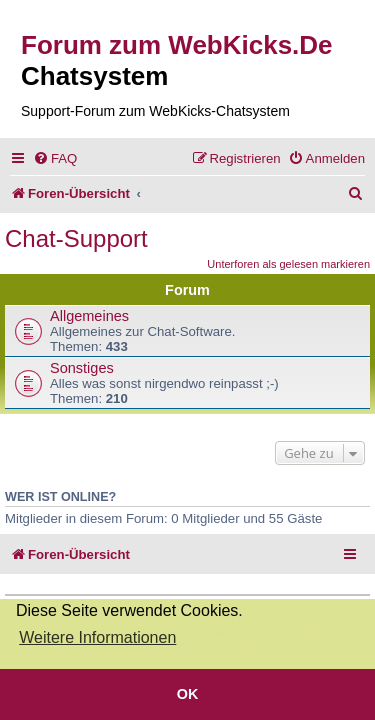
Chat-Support (76, 238)
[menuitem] (55, 158)
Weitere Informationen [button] (97, 637)
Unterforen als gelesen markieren (288, 264)
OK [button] (188, 694)
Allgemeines (89, 316)
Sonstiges (82, 368)
